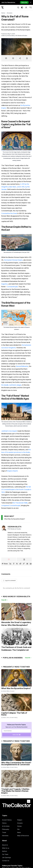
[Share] (20, 58)
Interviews (5, 836)
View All (5, 600)
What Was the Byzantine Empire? (15, 519)
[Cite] (27, 58)
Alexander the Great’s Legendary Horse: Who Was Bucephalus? (16, 624)
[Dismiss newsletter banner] (31, 2)
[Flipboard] (27, 564)
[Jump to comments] (6, 58)
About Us (5, 845)
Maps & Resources (23, 836)
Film (18, 829)
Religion (20, 820)
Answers (10, 13)
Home (3, 13)
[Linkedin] (10, 564)
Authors (5, 851)
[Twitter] (17, 564)
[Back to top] (29, 801)
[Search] (18, 7)
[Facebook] (14, 564)
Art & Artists (6, 826)
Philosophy (6, 829)
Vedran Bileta (11, 36)
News (19, 832)
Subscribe (24, 2)
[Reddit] (20, 564)
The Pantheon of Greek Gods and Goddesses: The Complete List (16, 649)
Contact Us (6, 861)
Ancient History (14, 717)
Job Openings (6, 857)
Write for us (6, 848)
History (4, 823)
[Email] (31, 564)
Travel (4, 832)
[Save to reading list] (13, 58)
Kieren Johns (6, 717)
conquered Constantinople (11, 505)
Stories (19, 826)
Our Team (5, 854)
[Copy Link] (24, 564)
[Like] (9, 559)
